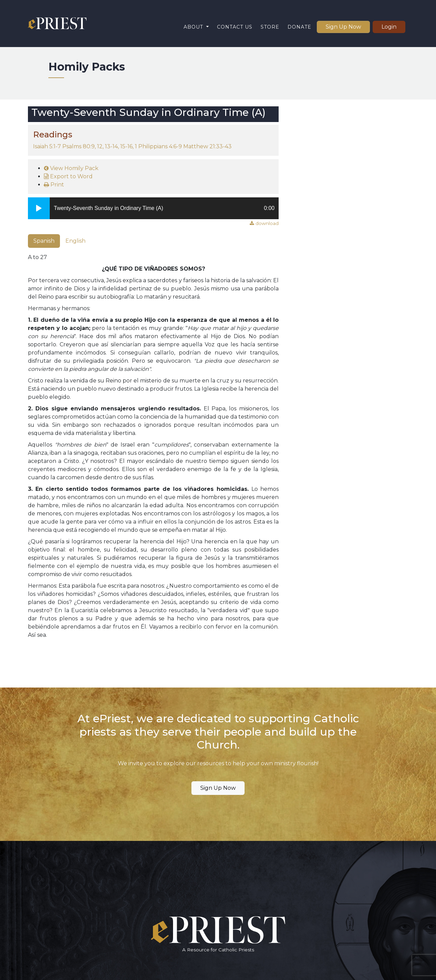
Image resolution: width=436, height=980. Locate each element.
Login (389, 27)
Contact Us (235, 27)
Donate (299, 27)
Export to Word (68, 176)
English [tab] (75, 241)
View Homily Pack (71, 168)
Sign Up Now (343, 27)
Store (270, 27)
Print (54, 185)
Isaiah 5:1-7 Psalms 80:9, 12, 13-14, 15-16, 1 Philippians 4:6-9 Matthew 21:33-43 (132, 146)
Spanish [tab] (44, 241)
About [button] (194, 27)
